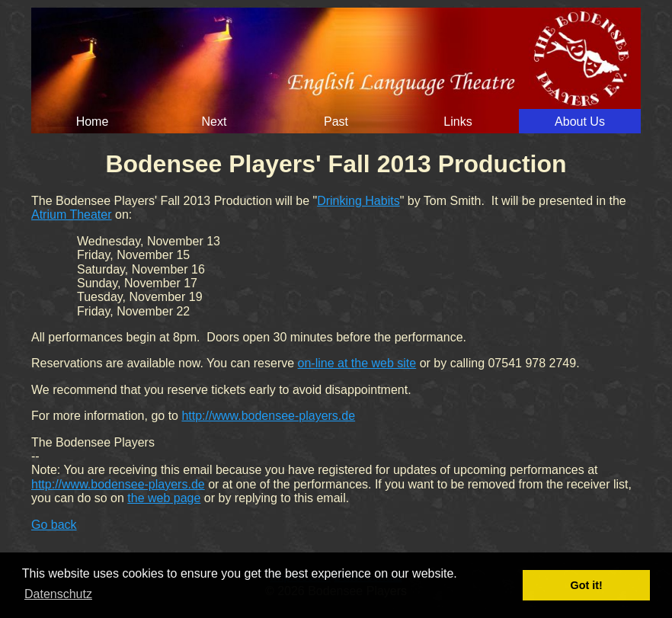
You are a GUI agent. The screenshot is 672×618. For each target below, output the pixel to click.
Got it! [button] (587, 585)
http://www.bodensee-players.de (268, 416)
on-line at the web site (357, 363)
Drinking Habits (358, 201)
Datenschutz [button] (58, 594)
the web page (164, 498)
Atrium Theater (72, 215)
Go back (54, 525)
